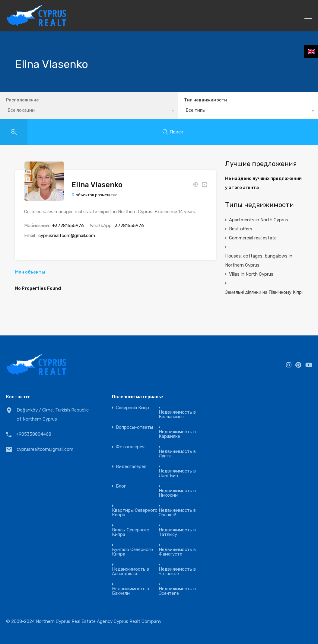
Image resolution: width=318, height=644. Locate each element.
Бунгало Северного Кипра (132, 552)
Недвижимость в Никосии (177, 493)
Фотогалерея (130, 447)
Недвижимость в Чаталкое (177, 572)
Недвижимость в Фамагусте (177, 552)
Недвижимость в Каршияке (177, 434)
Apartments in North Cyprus (259, 220)
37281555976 (129, 226)
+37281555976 (68, 226)
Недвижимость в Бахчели (130, 591)
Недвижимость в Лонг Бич (177, 473)
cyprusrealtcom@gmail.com (67, 235)
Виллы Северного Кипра (131, 532)
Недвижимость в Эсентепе (177, 591)
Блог (121, 486)
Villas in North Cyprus (251, 274)
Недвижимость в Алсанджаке (130, 572)
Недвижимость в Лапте (177, 454)
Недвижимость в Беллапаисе (177, 415)
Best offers (241, 229)
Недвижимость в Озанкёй (177, 513)
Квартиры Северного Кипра (135, 513)
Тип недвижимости (186, 100)
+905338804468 (34, 434)
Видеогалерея (131, 467)
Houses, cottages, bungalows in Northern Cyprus (259, 261)
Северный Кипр (132, 408)
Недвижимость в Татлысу (177, 532)
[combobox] (238, 112)
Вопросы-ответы (134, 427)
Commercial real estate (253, 238)
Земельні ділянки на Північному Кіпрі (264, 292)
